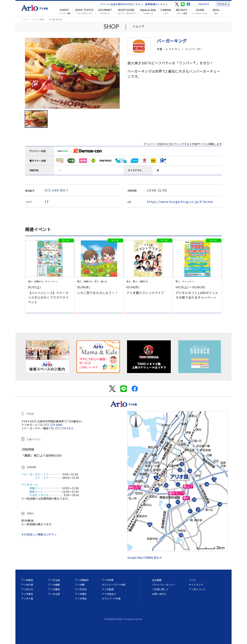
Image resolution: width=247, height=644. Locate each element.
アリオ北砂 (81, 589)
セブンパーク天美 (111, 598)
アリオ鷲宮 (54, 589)
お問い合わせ (159, 594)
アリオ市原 (108, 580)
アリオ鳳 (80, 585)
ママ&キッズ (148, 12)
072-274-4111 (64, 428)
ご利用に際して (160, 589)
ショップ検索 (38, 19)
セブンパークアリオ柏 (114, 585)
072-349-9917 (56, 190)
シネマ (166, 12)
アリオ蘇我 (27, 580)
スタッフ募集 (182, 12)
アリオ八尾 (27, 598)
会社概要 (157, 580)
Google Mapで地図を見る (144, 557)
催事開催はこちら (156, 4)
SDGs (216, 12)
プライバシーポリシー (164, 585)
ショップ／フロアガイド (126, 12)
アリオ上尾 (54, 594)
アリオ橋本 (81, 594)
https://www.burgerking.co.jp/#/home (180, 202)
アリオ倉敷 (54, 585)
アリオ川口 (27, 589)
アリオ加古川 (109, 594)
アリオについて (197, 589)
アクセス (223, 4)
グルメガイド (105, 12)
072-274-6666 (53, 425)
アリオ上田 (54, 580)
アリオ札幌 (27, 585)
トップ (24, 19)
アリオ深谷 (81, 598)
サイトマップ (196, 585)
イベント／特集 (64, 12)
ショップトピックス (84, 12)
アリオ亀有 (27, 594)
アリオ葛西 (108, 589)
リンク (192, 580)
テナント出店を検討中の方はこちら (122, 4)
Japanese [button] (203, 4)
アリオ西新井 (82, 580)
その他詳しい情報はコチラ (39, 534)
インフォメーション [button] (200, 12)
